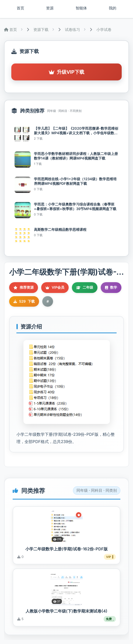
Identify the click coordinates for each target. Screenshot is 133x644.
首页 (20, 8)
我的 (113, 8)
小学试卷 (104, 29)
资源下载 (41, 29)
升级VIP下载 (66, 72)
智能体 (81, 8)
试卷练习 (72, 29)
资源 (50, 8)
